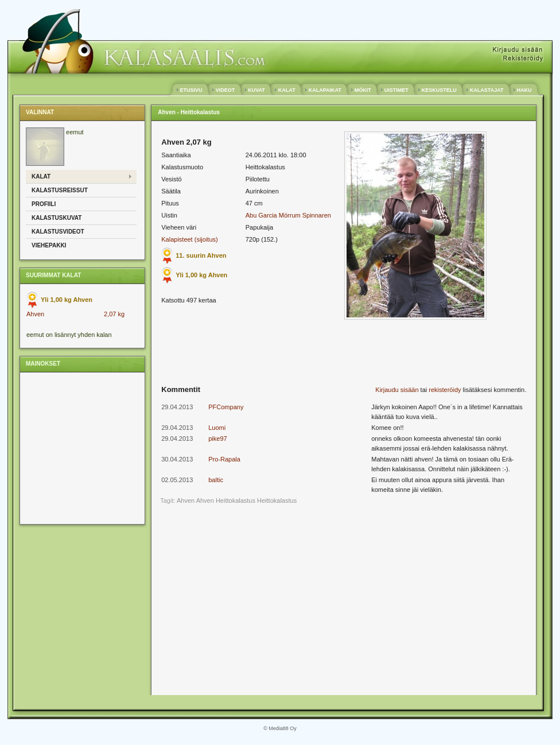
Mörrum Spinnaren (305, 215)
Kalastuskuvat (57, 218)
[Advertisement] (81, 448)
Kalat (41, 176)
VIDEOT (225, 90)
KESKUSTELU (439, 90)
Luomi (217, 428)
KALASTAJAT (487, 90)
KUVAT (257, 90)
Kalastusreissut (60, 190)
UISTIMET (396, 90)
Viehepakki (49, 245)
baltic (216, 480)
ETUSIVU (191, 90)
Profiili (44, 204)
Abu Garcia (261, 215)
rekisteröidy (445, 390)
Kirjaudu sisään (397, 390)
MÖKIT (363, 90)
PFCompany (226, 407)
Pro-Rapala (224, 459)
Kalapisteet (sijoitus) (189, 239)
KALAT (287, 90)
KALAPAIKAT (325, 90)
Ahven (35, 314)
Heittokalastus (277, 500)
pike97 (217, 439)
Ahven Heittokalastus (226, 500)
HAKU (524, 90)
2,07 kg (114, 314)
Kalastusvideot (58, 232)
